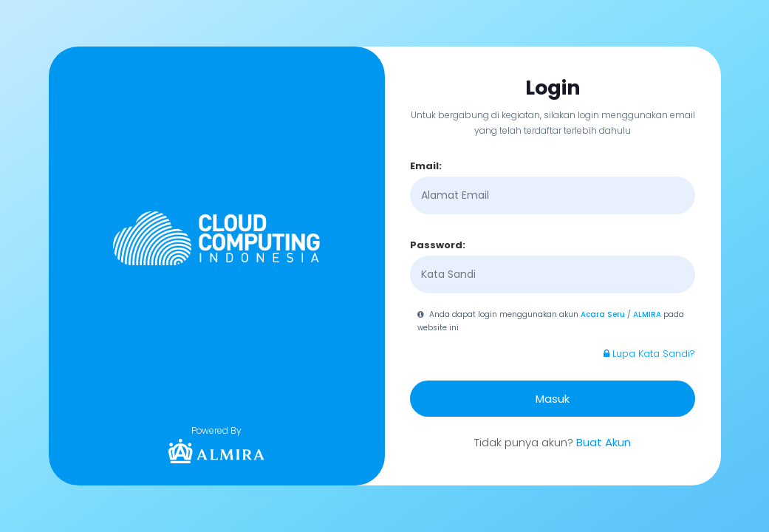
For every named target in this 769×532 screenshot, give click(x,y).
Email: (426, 166)
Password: (438, 245)
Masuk (553, 399)
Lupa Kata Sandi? (649, 354)
